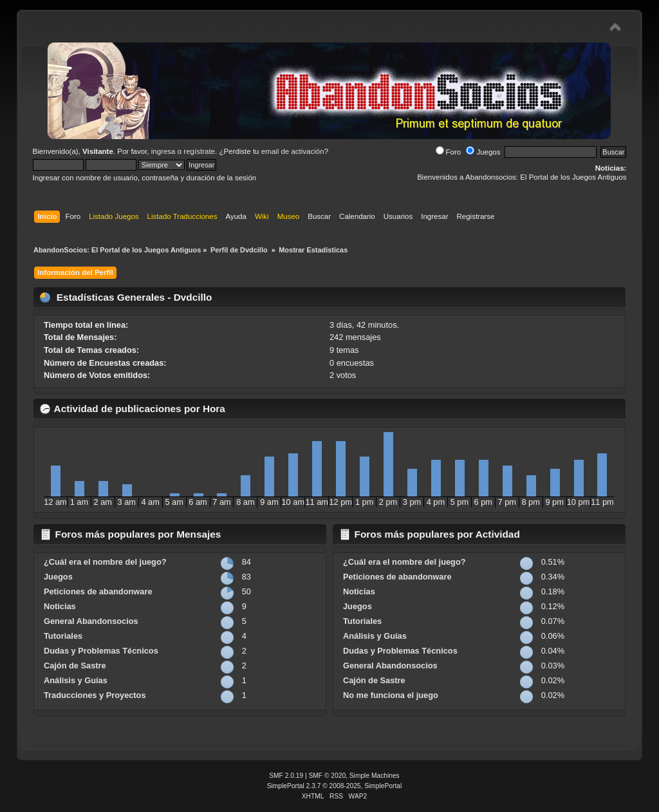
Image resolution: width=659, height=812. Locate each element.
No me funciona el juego (391, 695)
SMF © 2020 (328, 776)
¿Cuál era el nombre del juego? (105, 562)
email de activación (293, 151)
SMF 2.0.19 (286, 776)
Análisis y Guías (76, 680)
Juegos (483, 152)
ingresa (163, 151)
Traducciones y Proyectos (95, 695)
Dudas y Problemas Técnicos (101, 651)
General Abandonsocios (91, 621)
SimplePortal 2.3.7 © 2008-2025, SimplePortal (335, 786)
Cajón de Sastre (75, 666)
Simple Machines (375, 776)
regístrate (199, 151)
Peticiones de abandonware (98, 591)
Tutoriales (63, 636)
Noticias (60, 606)
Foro (449, 152)
